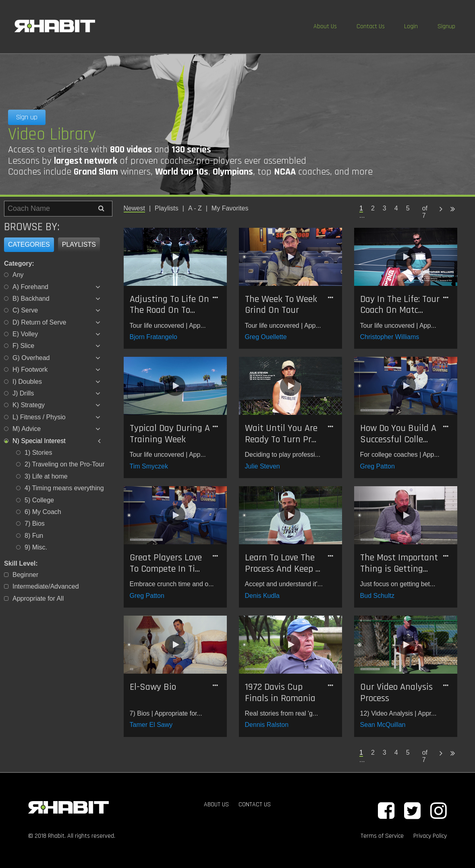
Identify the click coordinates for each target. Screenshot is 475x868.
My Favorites (230, 208)
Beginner (25, 575)
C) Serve (25, 310)
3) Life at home (46, 476)
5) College (39, 500)
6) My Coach (43, 512)
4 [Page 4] (396, 208)
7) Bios (35, 524)
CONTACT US (255, 805)
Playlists (79, 245)
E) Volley (25, 334)
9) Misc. (36, 547)
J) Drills (23, 393)
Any (18, 275)
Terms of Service (382, 836)
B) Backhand (31, 299)
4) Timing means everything (64, 488)
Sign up (27, 117)
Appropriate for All (38, 598)
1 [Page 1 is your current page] (361, 208)
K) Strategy (29, 405)
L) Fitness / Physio (39, 417)
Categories (29, 245)
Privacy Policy (430, 836)
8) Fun (34, 536)
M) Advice (27, 429)
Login (411, 26)
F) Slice (23, 346)
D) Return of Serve (39, 322)
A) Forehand (30, 287)
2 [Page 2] (373, 208)
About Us (325, 26)
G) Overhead (31, 358)
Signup (446, 26)
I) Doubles (27, 382)
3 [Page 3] (385, 208)
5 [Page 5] (408, 208)
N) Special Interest (39, 441)
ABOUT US (216, 805)
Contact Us (371, 26)
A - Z (195, 208)
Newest (134, 208)
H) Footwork (30, 369)
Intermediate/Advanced (46, 586)
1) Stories (38, 453)
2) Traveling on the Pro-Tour (64, 464)
